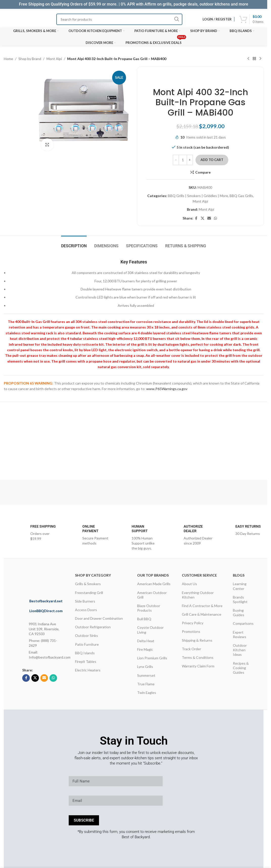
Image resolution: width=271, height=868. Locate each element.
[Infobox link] (34, 533)
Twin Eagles (147, 693)
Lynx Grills (145, 667)
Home (8, 59)
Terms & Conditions (198, 657)
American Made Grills (154, 584)
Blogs (239, 575)
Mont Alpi (54, 59)
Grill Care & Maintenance (202, 614)
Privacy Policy (193, 623)
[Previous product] (248, 59)
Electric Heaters (88, 670)
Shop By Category (93, 575)
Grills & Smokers (88, 584)
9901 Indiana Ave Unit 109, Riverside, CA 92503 (44, 629)
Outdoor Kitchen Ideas (240, 650)
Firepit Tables (86, 661)
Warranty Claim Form (198, 666)
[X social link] (203, 218)
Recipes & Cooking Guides (241, 668)
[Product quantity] (183, 160)
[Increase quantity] (190, 160)
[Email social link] (209, 218)
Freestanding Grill (89, 593)
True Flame (146, 684)
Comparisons (243, 623)
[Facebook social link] (196, 218)
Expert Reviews (240, 634)
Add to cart (212, 160)
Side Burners (85, 601)
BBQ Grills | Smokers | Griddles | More (198, 196)
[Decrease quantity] (176, 160)
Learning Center (240, 586)
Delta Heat (146, 641)
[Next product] (260, 59)
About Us (189, 584)
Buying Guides (239, 613)
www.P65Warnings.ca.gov (167, 389)
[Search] (119, 19)
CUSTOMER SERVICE (199, 575)
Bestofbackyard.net (46, 601)
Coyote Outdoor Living (150, 630)
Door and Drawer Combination (99, 618)
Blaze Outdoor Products (149, 608)
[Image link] (53, 580)
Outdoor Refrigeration (93, 627)
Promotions (191, 631)
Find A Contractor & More (202, 606)
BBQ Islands (85, 653)
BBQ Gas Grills (241, 196)
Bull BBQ (144, 619)
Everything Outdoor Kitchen (198, 595)
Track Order (191, 649)
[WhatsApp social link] (215, 218)
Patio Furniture (87, 644)
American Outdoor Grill (152, 595)
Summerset (146, 675)
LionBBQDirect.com (46, 611)
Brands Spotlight (240, 599)
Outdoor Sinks (87, 635)
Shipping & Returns (197, 640)
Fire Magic (145, 649)
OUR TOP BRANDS (153, 575)
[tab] (74, 243)
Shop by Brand (30, 59)
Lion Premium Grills (152, 658)
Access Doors (86, 610)
